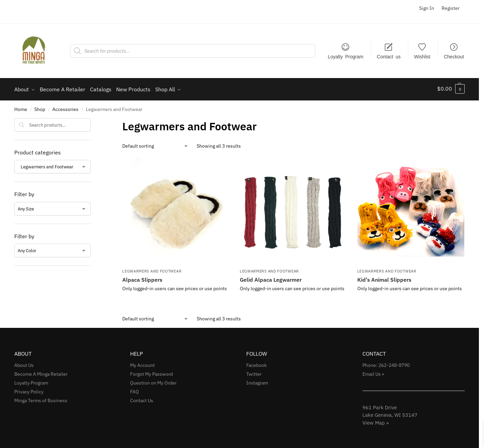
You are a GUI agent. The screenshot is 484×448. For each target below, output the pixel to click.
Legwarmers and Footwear (152, 270)
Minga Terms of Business (41, 399)
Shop (40, 108)
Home (21, 108)
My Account (142, 364)
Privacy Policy (29, 390)
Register (451, 8)
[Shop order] (155, 144)
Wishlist (422, 56)
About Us (24, 364)
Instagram (257, 381)
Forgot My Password (151, 373)
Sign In (427, 8)
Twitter (254, 373)
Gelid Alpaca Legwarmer (271, 278)
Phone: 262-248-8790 (386, 364)
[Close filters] (93, 121)
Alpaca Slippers (142, 278)
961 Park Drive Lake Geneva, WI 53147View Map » (390, 413)
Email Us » (373, 373)
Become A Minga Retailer (41, 373)
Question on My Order (153, 381)
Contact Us (142, 399)
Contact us (389, 56)
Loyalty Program (346, 56)
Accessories (65, 108)
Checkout (454, 56)
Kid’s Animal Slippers (384, 278)
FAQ (135, 390)
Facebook (256, 364)
